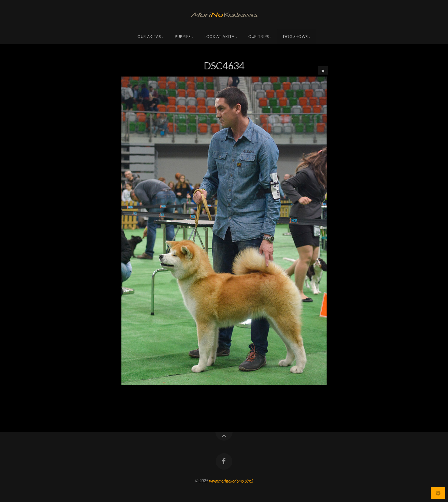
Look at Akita (219, 37)
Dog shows (296, 37)
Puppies (183, 37)
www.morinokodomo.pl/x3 (231, 481)
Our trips (259, 37)
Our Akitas (149, 37)
